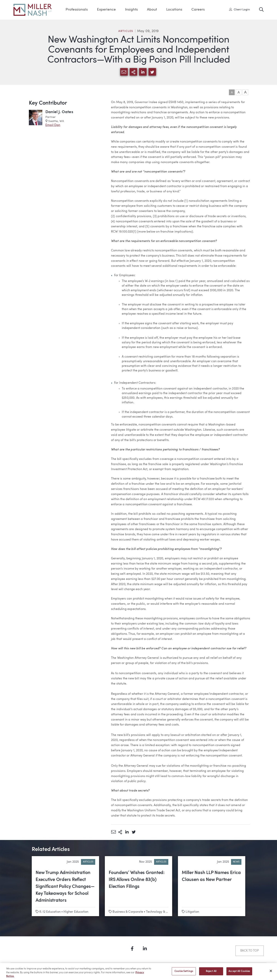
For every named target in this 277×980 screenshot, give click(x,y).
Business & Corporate (128, 912)
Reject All (211, 973)
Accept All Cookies (239, 973)
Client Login (239, 9)
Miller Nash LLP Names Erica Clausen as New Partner (211, 876)
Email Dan (53, 125)
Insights (131, 10)
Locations (174, 10)
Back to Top (250, 951)
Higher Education (76, 912)
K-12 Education (50, 912)
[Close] (271, 972)
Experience (106, 10)
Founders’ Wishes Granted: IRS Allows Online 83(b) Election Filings (137, 880)
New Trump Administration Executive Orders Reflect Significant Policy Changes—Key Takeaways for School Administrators (65, 887)
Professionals (77, 10)
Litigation (192, 912)
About (152, 10)
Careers (198, 10)
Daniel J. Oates (59, 112)
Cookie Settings (184, 973)
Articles (126, 31)
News (236, 862)
